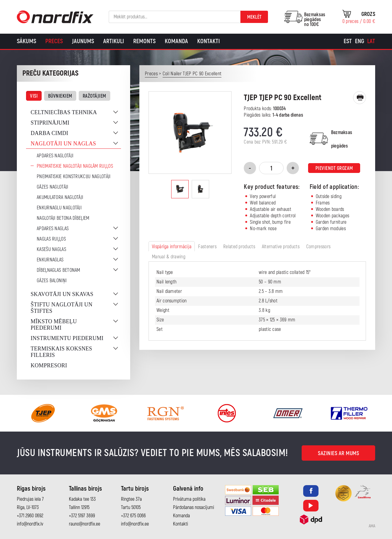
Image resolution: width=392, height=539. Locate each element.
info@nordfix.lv (30, 524)
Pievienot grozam (334, 168)
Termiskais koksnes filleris (61, 352)
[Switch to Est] (348, 41)
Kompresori (49, 365)
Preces (54, 41)
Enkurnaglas (50, 260)
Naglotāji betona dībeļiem (63, 218)
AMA (372, 526)
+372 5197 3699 (82, 516)
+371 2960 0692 (30, 516)
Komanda (176, 41)
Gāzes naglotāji (53, 187)
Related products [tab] (239, 247)
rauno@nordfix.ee (85, 524)
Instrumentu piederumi (67, 338)
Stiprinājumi (50, 123)
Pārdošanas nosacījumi (194, 507)
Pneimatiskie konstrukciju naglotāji (74, 177)
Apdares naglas (53, 229)
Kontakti (209, 41)
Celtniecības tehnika (64, 112)
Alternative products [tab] (281, 247)
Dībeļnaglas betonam (58, 270)
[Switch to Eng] (360, 41)
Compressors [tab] (318, 247)
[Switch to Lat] (371, 41)
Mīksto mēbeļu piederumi (54, 325)
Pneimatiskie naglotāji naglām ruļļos (75, 166)
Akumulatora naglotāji (60, 197)
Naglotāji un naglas (63, 144)
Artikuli (114, 41)
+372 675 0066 (133, 516)
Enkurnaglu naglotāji (59, 208)
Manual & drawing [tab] (169, 257)
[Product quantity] (271, 168)
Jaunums (83, 41)
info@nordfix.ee (135, 524)
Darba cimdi (49, 133)
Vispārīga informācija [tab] (172, 247)
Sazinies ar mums (338, 453)
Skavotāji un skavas (62, 294)
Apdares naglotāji (55, 156)
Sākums (26, 41)
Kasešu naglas (51, 249)
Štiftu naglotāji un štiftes (62, 308)
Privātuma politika (189, 499)
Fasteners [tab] (207, 247)
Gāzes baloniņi (52, 281)
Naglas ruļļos (51, 239)
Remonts (144, 41)
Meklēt (254, 17)
